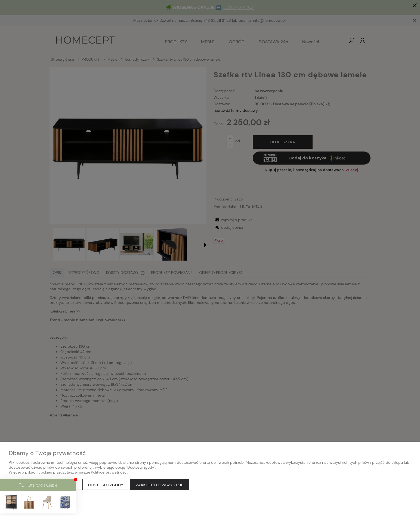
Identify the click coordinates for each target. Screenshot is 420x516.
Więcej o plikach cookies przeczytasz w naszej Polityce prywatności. (68, 472)
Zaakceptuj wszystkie (160, 485)
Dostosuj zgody (106, 485)
